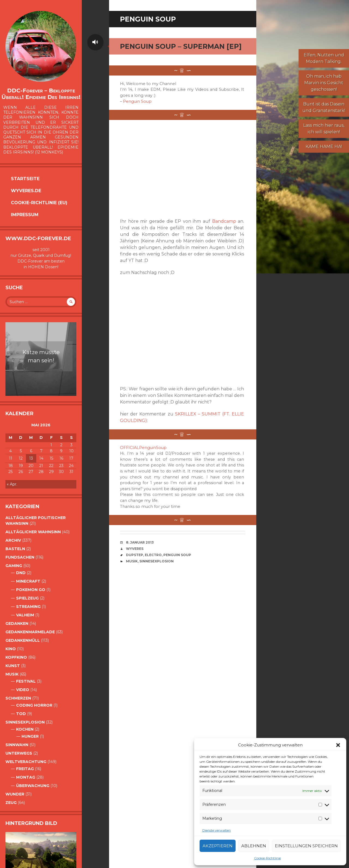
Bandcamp (224, 221)
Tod (21, 714)
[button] (338, 745)
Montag (26, 777)
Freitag (25, 769)
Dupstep (135, 555)
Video (23, 690)
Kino (11, 649)
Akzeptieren (218, 846)
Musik (12, 674)
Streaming (28, 607)
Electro (153, 555)
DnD (21, 573)
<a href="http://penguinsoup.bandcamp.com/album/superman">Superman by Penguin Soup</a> (161, 169)
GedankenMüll (23, 640)
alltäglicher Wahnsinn (33, 532)
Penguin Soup (137, 101)
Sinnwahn (17, 745)
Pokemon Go (31, 590)
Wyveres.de (26, 191)
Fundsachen (20, 557)
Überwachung (33, 786)
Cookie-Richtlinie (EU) (39, 203)
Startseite (25, 179)
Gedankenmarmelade (30, 632)
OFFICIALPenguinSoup (143, 448)
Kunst (13, 666)
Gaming (14, 566)
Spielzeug (27, 598)
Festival (26, 681)
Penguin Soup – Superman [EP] (181, 46)
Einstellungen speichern (306, 846)
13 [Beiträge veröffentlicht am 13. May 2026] (31, 458)
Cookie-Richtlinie (267, 858)
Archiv (13, 540)
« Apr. (12, 484)
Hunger (30, 736)
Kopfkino (16, 657)
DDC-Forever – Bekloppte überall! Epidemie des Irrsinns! (41, 94)
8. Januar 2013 (140, 542)
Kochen (25, 729)
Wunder (15, 794)
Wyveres (135, 549)
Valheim (25, 615)
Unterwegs (19, 753)
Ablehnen (254, 846)
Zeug (11, 803)
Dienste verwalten (216, 830)
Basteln (15, 549)
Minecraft (28, 581)
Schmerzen (18, 698)
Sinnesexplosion (25, 722)
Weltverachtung (26, 762)
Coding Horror (34, 705)
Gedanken (17, 623)
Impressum (25, 215)
